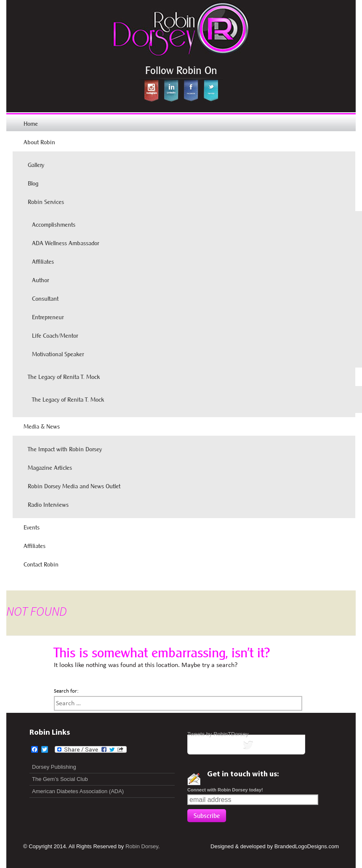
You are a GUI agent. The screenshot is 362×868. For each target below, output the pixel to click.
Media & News (42, 426)
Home (31, 124)
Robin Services (46, 202)
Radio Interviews (48, 505)
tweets (246, 746)
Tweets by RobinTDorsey (218, 734)
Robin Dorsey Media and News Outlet (74, 486)
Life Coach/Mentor (55, 336)
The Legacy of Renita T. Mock (64, 377)
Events (32, 527)
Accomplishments (54, 225)
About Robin (39, 142)
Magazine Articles (50, 468)
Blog (33, 183)
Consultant (45, 299)
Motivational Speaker (58, 354)
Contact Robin (41, 564)
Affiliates (43, 262)
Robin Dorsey (142, 846)
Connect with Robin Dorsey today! (225, 790)
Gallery (36, 165)
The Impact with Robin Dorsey (65, 449)
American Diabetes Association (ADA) (78, 791)
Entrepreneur (48, 317)
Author (40, 280)
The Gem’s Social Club (60, 779)
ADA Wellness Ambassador (65, 243)
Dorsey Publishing (54, 767)
